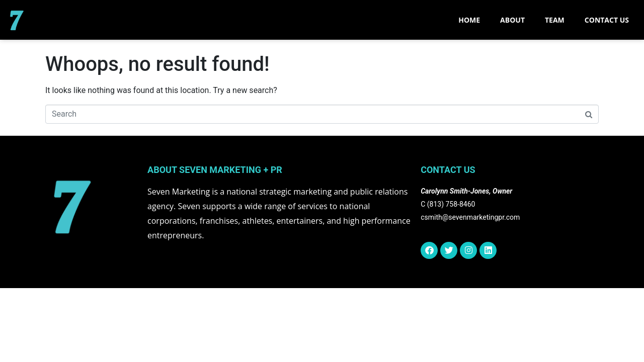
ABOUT (512, 20)
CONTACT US (607, 20)
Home (469, 20)
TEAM (555, 20)
